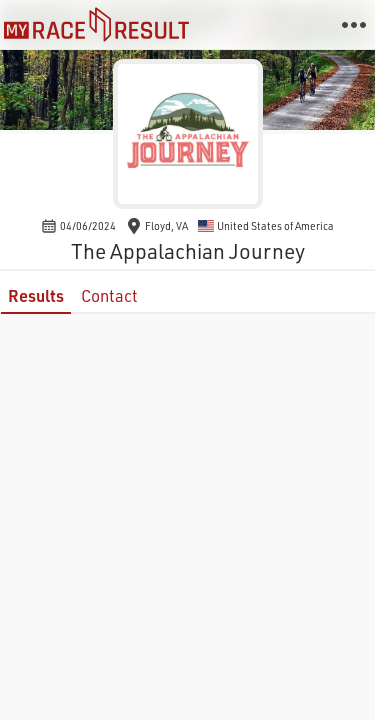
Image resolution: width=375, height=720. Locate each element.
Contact (109, 295)
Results (36, 295)
